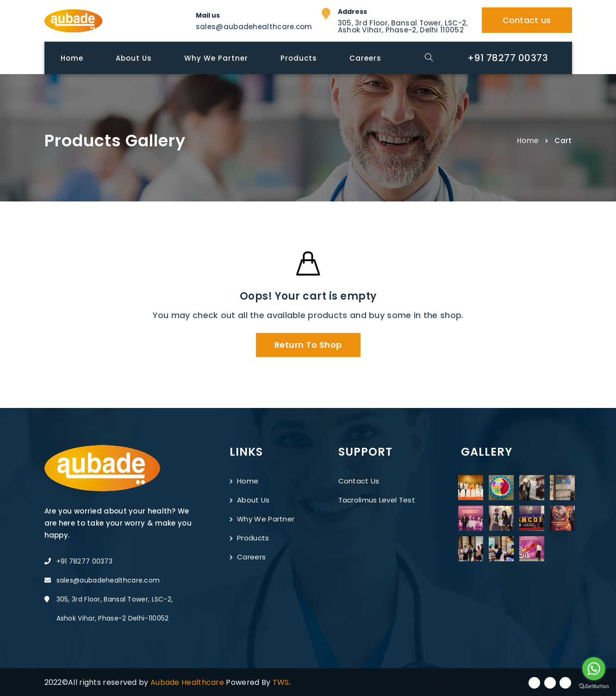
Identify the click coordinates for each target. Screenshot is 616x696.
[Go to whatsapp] (594, 669)
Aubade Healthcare (188, 682)
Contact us (527, 20)
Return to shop (308, 345)
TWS (281, 682)
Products (249, 538)
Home (528, 140)
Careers (248, 557)
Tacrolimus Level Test (377, 500)
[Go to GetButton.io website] (594, 687)
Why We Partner (262, 519)
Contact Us (359, 481)
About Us (250, 500)
